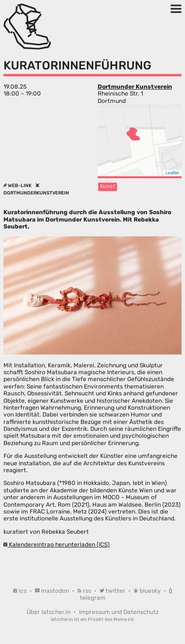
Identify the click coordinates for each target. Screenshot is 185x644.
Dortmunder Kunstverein (135, 87)
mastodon (53, 591)
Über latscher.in (49, 612)
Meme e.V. (124, 619)
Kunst (108, 186)
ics (21, 591)
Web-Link (18, 185)
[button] (133, 134)
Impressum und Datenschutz (119, 612)
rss (85, 591)
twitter (113, 591)
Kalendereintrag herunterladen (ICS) (56, 545)
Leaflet (172, 173)
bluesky (148, 591)
